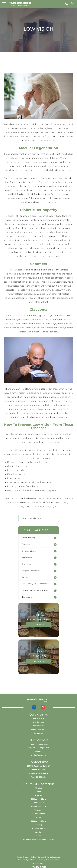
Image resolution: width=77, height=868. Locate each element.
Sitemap (56, 860)
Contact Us (38, 661)
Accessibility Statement (28, 860)
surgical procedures (31, 571)
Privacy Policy (45, 860)
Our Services (38, 722)
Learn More (38, 624)
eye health (27, 564)
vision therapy (29, 538)
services (26, 544)
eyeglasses (27, 557)
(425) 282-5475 (42, 773)
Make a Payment (38, 729)
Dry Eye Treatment (38, 755)
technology (27, 597)
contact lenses (29, 551)
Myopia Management (38, 744)
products (26, 577)
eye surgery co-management (36, 584)
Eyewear (38, 751)
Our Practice (38, 718)
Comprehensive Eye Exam (38, 748)
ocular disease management (35, 590)
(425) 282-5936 (40, 777)
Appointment (38, 726)
